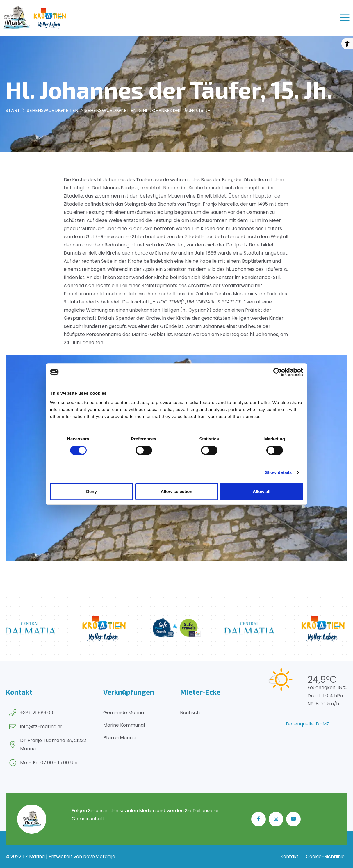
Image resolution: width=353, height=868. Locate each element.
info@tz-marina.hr (41, 726)
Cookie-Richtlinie (325, 857)
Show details (278, 472)
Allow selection (176, 491)
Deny (91, 491)
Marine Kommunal (124, 725)
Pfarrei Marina (119, 738)
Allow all (262, 491)
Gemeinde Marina (124, 713)
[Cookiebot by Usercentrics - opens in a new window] (278, 372)
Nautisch (190, 713)
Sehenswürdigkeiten (52, 110)
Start (13, 110)
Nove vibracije (99, 857)
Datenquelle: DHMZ (307, 724)
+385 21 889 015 (37, 713)
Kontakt (289, 857)
